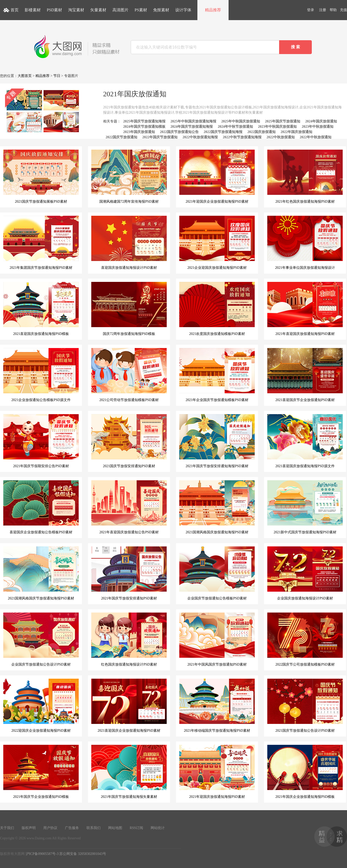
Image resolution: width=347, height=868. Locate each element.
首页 (15, 10)
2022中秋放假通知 (281, 137)
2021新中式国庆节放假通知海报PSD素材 (305, 507)
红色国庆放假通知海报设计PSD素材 (129, 639)
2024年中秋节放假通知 (235, 127)
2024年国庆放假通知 (321, 121)
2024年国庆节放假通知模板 (144, 127)
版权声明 (29, 828)
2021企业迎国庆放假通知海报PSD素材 (217, 243)
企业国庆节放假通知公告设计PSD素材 (41, 639)
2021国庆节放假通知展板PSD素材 (41, 177)
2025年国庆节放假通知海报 (144, 121)
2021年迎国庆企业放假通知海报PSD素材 (217, 177)
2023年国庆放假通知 (139, 132)
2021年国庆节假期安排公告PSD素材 (41, 441)
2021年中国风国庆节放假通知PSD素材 (217, 639)
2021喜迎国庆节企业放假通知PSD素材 (305, 375)
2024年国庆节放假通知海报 (192, 127)
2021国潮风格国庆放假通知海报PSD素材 (217, 507)
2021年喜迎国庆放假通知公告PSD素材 (129, 507)
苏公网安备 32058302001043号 (83, 854)
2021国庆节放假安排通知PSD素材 (129, 441)
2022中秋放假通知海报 (200, 137)
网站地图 (115, 828)
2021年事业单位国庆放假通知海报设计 (305, 243)
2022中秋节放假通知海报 (242, 137)
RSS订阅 (136, 828)
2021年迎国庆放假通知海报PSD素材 (217, 772)
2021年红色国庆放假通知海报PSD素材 (305, 177)
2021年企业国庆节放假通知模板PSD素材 (217, 375)
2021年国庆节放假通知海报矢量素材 (129, 772)
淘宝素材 (76, 10)
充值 (343, 10)
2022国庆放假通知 (262, 132)
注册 (323, 10)
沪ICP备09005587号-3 (42, 854)
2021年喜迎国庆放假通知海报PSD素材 (305, 309)
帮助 (333, 10)
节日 (57, 76)
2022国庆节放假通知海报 (223, 132)
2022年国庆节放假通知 (160, 137)
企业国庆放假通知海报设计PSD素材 (305, 573)
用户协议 (50, 828)
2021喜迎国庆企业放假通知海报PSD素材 (129, 706)
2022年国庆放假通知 (296, 132)
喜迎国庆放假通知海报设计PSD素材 (129, 243)
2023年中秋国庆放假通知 (277, 127)
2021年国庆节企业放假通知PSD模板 (41, 772)
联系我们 (94, 828)
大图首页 (25, 76)
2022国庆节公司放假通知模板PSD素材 (305, 639)
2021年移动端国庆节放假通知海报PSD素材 (217, 706)
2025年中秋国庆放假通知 (241, 121)
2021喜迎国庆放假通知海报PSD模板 (41, 309)
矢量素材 (98, 10)
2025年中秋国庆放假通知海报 (193, 121)
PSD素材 (54, 10)
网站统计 (158, 828)
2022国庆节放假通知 (121, 137)
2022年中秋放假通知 (316, 137)
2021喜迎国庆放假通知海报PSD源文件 (305, 441)
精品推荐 (213, 10)
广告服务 (72, 828)
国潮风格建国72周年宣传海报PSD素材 (129, 177)
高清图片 (120, 10)
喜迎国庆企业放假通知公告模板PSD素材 (41, 507)
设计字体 (183, 10)
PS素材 (141, 10)
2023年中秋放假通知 (318, 127)
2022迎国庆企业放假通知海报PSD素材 (41, 706)
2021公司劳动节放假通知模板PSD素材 (129, 375)
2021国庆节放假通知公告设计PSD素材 (305, 706)
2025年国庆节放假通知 (283, 121)
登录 (311, 10)
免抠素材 (161, 10)
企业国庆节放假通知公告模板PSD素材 (217, 573)
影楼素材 (33, 10)
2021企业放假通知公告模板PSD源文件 (41, 375)
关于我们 (7, 828)
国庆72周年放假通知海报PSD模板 (129, 309)
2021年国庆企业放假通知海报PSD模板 (305, 772)
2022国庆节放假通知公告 (179, 132)
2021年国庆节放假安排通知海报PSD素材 (217, 441)
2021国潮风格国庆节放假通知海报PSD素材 (41, 573)
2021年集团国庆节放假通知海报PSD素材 (41, 243)
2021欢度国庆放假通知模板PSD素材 (217, 309)
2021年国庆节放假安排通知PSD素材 (129, 573)
